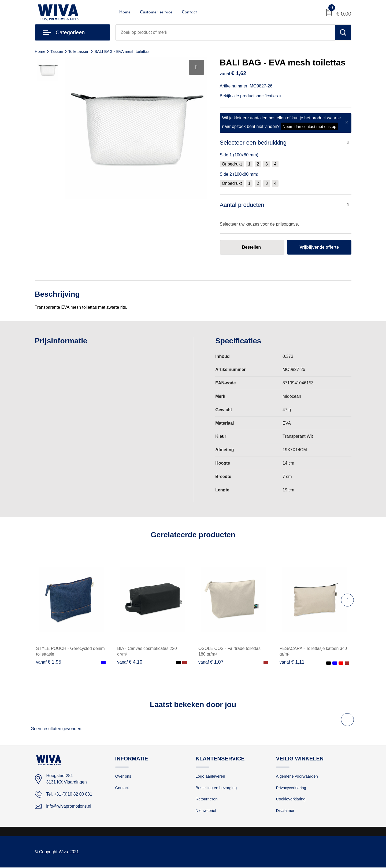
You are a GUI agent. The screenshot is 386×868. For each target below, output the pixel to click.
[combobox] (225, 32)
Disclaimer (285, 811)
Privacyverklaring (291, 788)
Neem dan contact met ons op (309, 126)
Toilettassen (79, 51)
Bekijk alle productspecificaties (250, 96)
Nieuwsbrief (206, 811)
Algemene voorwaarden (297, 776)
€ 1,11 (292, 662)
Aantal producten (242, 205)
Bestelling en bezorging (217, 788)
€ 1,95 (49, 662)
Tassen (57, 51)
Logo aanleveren (211, 776)
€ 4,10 (130, 662)
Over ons (123, 776)
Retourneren (207, 799)
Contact (189, 12)
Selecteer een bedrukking (253, 143)
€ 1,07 (211, 662)
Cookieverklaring (291, 799)
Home (125, 12)
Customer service (156, 12)
